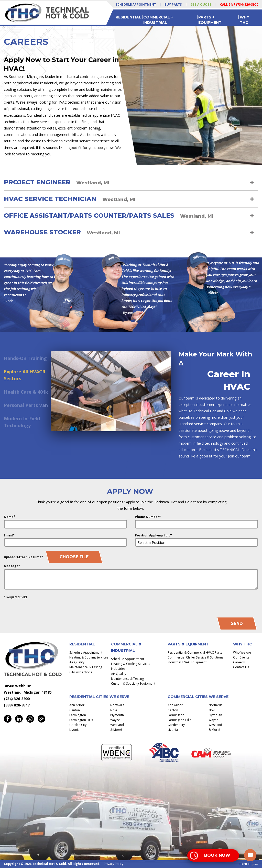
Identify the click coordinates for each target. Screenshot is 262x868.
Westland (117, 725)
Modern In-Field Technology (22, 422)
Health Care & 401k (26, 392)
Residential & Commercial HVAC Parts (195, 652)
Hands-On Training (25, 358)
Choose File (74, 557)
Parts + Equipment (210, 20)
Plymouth (117, 715)
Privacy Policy (114, 864)
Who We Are (242, 652)
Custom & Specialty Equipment (133, 684)
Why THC (244, 20)
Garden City (78, 725)
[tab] (131, 182)
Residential (128, 17)
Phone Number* (148, 517)
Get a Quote (201, 4)
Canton (75, 710)
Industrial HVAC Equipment (187, 662)
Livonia (74, 730)
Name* (10, 517)
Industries (118, 669)
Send (237, 623)
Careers (239, 662)
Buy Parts (173, 4)
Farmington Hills (81, 720)
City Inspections (81, 672)
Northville (117, 705)
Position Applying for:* (153, 535)
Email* (9, 535)
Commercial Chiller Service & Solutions (195, 657)
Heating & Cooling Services (89, 657)
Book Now (217, 855)
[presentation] (219, 604)
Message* (12, 566)
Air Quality (77, 662)
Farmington (78, 715)
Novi (114, 710)
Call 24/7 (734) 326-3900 (239, 4)
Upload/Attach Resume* (24, 557)
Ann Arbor (77, 705)
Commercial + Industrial (158, 20)
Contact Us (241, 667)
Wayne (115, 720)
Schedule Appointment (136, 4)
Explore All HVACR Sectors (25, 375)
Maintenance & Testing (86, 667)
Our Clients (241, 657)
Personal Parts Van (26, 405)
